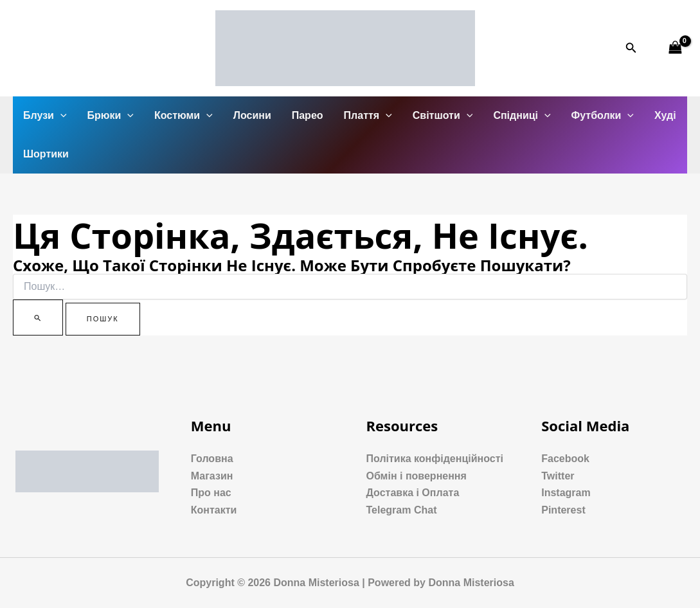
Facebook (565, 459)
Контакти (214, 510)
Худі (665, 115)
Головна (212, 459)
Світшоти (443, 116)
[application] (60, 116)
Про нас (211, 493)
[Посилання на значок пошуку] (631, 48)
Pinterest (563, 510)
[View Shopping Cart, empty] (675, 48)
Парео (308, 115)
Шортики (46, 154)
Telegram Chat (402, 510)
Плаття (368, 116)
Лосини (252, 115)
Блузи (45, 116)
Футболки (603, 116)
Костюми (184, 116)
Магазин (212, 476)
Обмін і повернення (417, 476)
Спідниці (522, 116)
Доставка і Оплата (413, 493)
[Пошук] (38, 317)
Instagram (566, 493)
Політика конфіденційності (435, 459)
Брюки (111, 116)
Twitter (558, 476)
